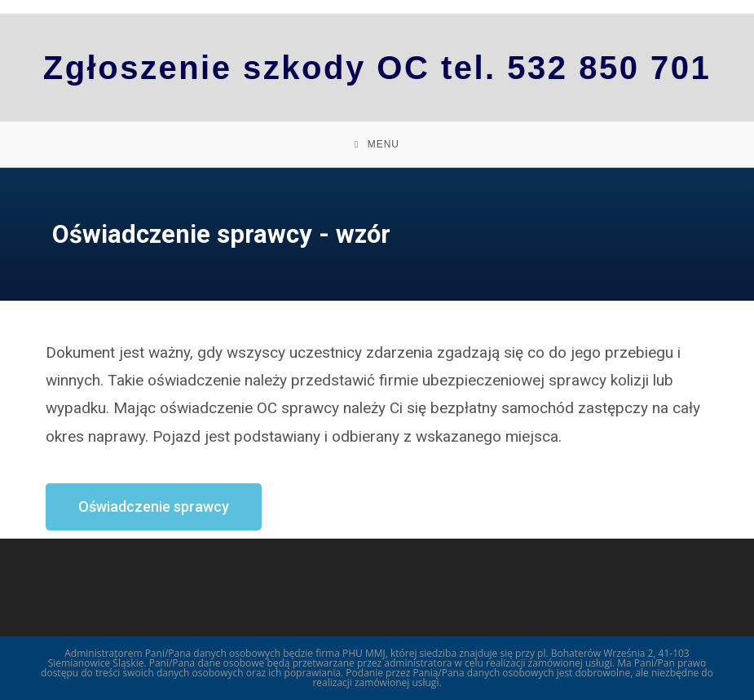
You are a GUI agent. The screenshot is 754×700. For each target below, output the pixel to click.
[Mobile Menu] (377, 144)
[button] (154, 507)
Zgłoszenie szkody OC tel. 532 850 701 (377, 68)
